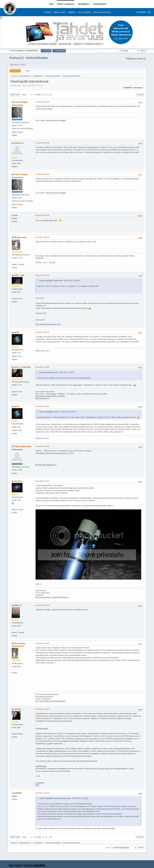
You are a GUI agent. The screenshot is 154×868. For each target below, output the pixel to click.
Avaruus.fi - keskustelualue (29, 58)
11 (43, 95)
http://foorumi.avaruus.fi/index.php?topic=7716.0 (55, 453)
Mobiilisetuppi (41, 766)
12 (46, 95)
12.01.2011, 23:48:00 (42, 406)
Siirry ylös (15, 837)
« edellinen (127, 88)
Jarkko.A (19, 143)
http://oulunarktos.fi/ (42, 398)
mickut (18, 709)
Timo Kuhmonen (23, 446)
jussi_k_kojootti (22, 367)
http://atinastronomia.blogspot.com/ (48, 324)
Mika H (18, 605)
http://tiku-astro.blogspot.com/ (46, 465)
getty (17, 332)
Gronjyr (18, 481)
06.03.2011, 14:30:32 (42, 793)
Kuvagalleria (40, 783)
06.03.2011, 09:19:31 (42, 605)
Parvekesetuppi (42, 729)
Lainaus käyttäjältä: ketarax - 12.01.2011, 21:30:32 (58, 412)
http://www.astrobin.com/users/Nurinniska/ (50, 701)
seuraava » (138, 88)
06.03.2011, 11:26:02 (42, 643)
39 (50, 95)
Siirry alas (15, 95)
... (33, 95)
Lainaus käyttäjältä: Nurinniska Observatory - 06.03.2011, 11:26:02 (64, 798)
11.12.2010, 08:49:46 (42, 174)
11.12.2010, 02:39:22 (42, 143)
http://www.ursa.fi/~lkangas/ (56, 120)
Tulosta (140, 95)
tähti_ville (19, 275)
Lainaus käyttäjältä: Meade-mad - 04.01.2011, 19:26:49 (59, 281)
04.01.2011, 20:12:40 (42, 275)
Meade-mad (20, 237)
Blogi (37, 785)
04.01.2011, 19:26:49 (42, 237)
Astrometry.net (120, 749)
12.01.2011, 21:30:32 (42, 367)
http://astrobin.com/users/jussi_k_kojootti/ (50, 396)
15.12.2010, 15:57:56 (42, 215)
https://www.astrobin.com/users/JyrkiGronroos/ (52, 597)
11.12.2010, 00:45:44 (42, 102)
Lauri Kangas (21, 102)
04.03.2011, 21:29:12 (42, 481)
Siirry (108, 848)
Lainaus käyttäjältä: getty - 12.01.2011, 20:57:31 (57, 372)
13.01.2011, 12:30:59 (42, 446)
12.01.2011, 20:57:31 (42, 332)
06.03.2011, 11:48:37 (42, 709)
